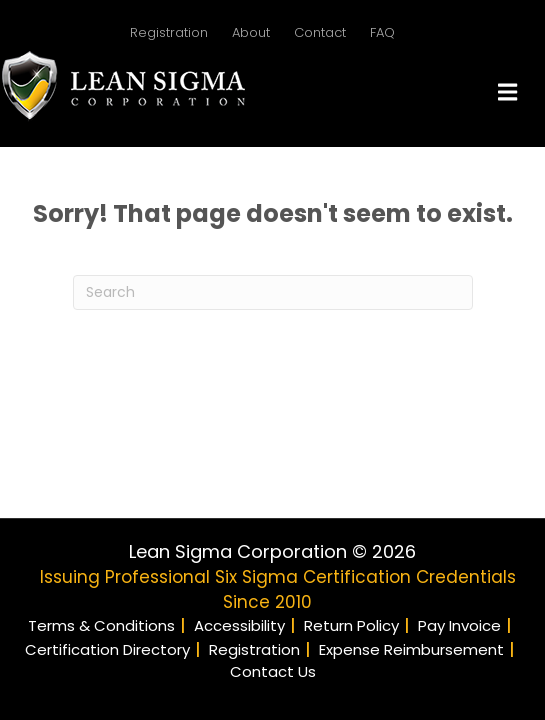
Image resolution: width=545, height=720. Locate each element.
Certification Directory (107, 649)
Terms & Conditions (101, 625)
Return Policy (351, 625)
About (251, 32)
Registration (169, 32)
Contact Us (273, 671)
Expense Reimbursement (411, 649)
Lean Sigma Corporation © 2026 (272, 551)
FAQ (382, 32)
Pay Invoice (459, 625)
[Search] (273, 292)
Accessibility (239, 625)
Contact (320, 32)
